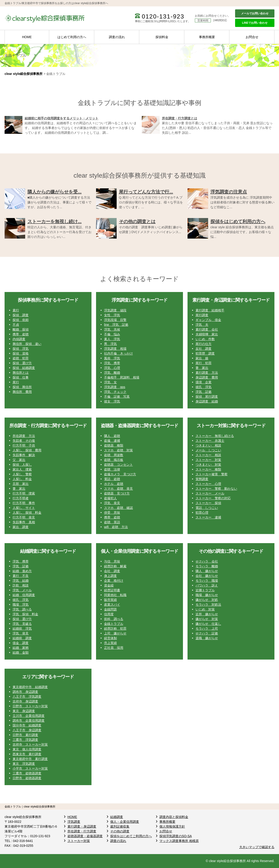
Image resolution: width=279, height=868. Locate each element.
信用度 (109, 614)
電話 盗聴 (112, 479)
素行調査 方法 (207, 373)
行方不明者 (21, 498)
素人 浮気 (112, 339)
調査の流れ (117, 37)
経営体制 (110, 638)
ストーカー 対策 (208, 460)
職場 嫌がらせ (207, 595)
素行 (16, 310)
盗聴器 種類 (114, 445)
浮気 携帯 (112, 363)
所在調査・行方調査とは (180, 118)
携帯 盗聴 (21, 334)
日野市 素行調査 (25, 735)
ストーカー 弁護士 (210, 441)
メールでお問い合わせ (255, 13)
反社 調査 (204, 349)
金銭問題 (110, 609)
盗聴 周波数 (114, 455)
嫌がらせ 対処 (207, 600)
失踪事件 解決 (24, 455)
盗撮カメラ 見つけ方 (120, 474)
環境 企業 (204, 382)
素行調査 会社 (207, 329)
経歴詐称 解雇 (115, 566)
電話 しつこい (207, 508)
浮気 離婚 (112, 373)
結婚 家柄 (21, 648)
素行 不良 (21, 576)
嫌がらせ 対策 (207, 619)
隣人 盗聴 (112, 436)
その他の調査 (120, 831)
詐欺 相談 (21, 585)
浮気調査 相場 (115, 349)
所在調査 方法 (24, 436)
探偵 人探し (22, 465)
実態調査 (202, 479)
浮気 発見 (112, 503)
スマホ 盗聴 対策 (118, 450)
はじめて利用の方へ (72, 37)
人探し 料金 (22, 479)
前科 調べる (114, 619)
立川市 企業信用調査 (29, 716)
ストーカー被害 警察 (212, 474)
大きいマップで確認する (257, 847)
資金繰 (109, 585)
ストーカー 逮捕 (208, 517)
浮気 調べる (22, 609)
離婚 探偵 (21, 329)
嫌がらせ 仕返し (208, 624)
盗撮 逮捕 (112, 441)
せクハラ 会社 (207, 561)
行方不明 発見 (24, 517)
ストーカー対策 (79, 841)
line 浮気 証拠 (116, 325)
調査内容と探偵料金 (174, 817)
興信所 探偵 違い (27, 344)
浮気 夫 (202, 325)
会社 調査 (112, 571)
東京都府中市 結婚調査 (30, 687)
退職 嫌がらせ (207, 638)
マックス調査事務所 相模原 (179, 841)
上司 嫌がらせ (115, 633)
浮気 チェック (115, 392)
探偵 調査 (21, 315)
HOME (27, 37)
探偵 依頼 (21, 320)
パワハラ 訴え (207, 585)
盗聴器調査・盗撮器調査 (85, 836)
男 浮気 (110, 344)
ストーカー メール (210, 493)
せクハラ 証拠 (207, 633)
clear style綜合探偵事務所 (24, 74)
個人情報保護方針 (172, 826)
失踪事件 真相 (24, 522)
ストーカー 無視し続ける (215, 436)
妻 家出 (202, 368)
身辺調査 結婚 (207, 401)
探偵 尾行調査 (207, 397)
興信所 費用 (22, 392)
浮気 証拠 (204, 392)
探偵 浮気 (21, 349)
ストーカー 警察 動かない (216, 489)
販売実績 (110, 600)
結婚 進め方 (22, 571)
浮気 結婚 (21, 581)
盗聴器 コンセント (118, 465)
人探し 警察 (22, 474)
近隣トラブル (205, 590)
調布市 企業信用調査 (29, 721)
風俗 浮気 (112, 358)
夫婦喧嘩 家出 (207, 334)
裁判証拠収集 (120, 826)
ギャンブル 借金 (208, 320)
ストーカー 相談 (208, 455)
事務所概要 (207, 37)
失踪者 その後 (24, 441)
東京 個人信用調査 (27, 749)
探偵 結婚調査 (24, 368)
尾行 (16, 382)
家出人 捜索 (22, 469)
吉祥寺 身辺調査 (25, 701)
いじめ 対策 (205, 609)
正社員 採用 (114, 648)
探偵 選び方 (22, 363)
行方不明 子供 (24, 445)
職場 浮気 (21, 605)
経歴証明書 (112, 590)
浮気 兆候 (112, 329)
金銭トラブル (114, 624)
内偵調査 (19, 339)
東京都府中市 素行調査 (30, 759)
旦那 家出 (21, 484)
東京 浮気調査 (24, 764)
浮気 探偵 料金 (25, 614)
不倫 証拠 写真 (117, 397)
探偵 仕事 (21, 377)
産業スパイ (112, 605)
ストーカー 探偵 (208, 503)
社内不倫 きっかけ (118, 353)
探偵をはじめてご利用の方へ (131, 836)
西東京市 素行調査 (27, 754)
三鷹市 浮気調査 (25, 740)
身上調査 (110, 576)
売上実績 (110, 643)
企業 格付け (114, 581)
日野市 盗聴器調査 (27, 778)
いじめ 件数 (205, 339)
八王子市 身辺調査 (27, 730)
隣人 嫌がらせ (207, 571)
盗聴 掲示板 (114, 460)
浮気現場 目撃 (115, 320)
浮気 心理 (112, 368)
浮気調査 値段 (115, 310)
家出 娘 (202, 358)
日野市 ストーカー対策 (30, 706)
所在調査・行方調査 (82, 831)
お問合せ (252, 37)
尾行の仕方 (204, 344)
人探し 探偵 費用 (27, 450)
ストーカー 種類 (208, 469)
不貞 (16, 325)
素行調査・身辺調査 (82, 826)
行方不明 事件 (24, 503)
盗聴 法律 (112, 469)
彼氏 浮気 (204, 387)
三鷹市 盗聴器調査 (27, 773)
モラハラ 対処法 (208, 605)
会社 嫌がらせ (207, 576)
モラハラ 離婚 (207, 566)
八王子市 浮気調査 (27, 697)
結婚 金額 (21, 652)
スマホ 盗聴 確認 (118, 508)
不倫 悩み (112, 334)
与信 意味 (112, 561)
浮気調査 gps (115, 387)
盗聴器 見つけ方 (117, 493)
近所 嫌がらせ (207, 614)
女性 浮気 (112, 315)
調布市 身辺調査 (25, 692)
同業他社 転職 (115, 595)
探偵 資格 (21, 353)
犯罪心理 (202, 513)
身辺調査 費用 (207, 377)
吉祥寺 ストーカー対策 (30, 744)
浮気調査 (74, 822)
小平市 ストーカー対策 (30, 768)
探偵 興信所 (22, 387)
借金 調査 (21, 643)
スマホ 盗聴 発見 (118, 489)
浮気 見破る (22, 624)
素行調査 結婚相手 (210, 310)
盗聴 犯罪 (21, 358)
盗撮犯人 (110, 498)
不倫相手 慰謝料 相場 (122, 377)
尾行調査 (202, 315)
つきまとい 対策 (208, 465)
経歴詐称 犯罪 (115, 629)
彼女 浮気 (112, 401)
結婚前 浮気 (22, 629)
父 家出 (19, 460)
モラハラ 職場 (207, 581)
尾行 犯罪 (204, 363)
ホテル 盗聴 (114, 484)
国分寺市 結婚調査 (27, 725)
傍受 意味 (112, 513)
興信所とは (21, 373)
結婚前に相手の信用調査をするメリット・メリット (62, 118)
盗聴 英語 (112, 522)
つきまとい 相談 (208, 445)
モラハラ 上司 (207, 629)
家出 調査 (21, 527)
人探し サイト (24, 508)
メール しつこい (208, 450)
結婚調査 (117, 817)
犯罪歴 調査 (205, 353)
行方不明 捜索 (24, 493)
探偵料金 (162, 37)
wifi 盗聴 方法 (116, 527)
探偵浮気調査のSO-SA (176, 836)
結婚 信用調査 (24, 595)
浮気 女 (110, 382)
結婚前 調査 (22, 638)
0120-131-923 (163, 16)
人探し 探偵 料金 (27, 513)
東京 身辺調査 (24, 711)
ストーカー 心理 (208, 484)
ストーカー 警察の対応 (213, 498)
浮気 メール (22, 590)
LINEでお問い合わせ (255, 23)
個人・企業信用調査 (125, 822)
